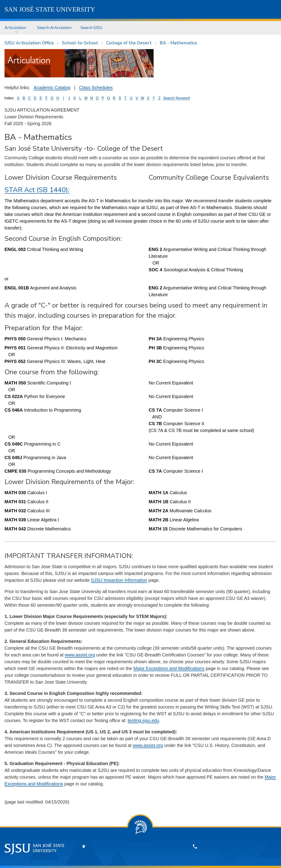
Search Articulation (54, 28)
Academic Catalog (52, 88)
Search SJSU (91, 28)
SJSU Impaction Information (119, 580)
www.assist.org (80, 655)
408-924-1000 (215, 847)
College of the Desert (129, 43)
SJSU (50, 9)
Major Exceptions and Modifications (169, 668)
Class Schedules (96, 88)
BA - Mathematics (178, 43)
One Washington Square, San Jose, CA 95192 (136, 847)
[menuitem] (16, 28)
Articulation (15, 28)
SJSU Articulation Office (29, 43)
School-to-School (80, 43)
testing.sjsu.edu (143, 720)
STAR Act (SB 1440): (37, 190)
